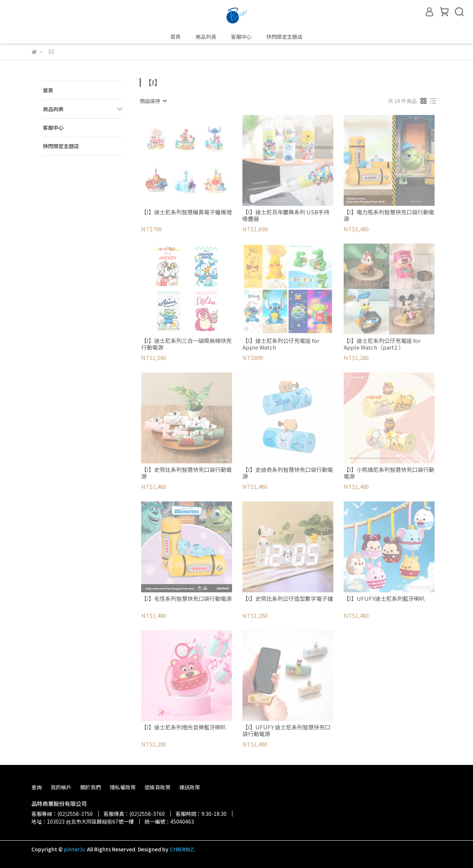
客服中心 (241, 37)
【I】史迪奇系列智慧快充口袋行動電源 (288, 473)
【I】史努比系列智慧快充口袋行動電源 (186, 473)
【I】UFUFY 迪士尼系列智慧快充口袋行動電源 (286, 731)
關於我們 (91, 787)
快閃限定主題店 (285, 37)
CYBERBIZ (182, 849)
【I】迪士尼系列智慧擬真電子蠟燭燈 (186, 212)
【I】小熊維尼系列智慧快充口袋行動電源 (389, 473)
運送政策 (190, 787)
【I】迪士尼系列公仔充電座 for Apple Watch (281, 344)
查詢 (37, 787)
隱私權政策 (123, 787)
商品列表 (206, 37)
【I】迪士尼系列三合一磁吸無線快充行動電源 (186, 344)
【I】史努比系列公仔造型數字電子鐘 (288, 599)
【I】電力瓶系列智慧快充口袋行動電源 (389, 215)
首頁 (176, 37)
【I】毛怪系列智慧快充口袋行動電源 (186, 599)
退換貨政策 (157, 787)
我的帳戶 (61, 787)
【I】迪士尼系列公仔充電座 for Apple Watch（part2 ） (382, 344)
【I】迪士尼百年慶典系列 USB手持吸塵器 (286, 215)
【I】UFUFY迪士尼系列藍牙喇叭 (384, 599)
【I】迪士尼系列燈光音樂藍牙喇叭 (184, 727)
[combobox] (153, 101)
